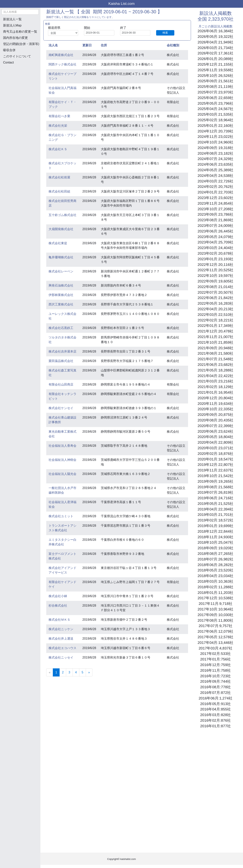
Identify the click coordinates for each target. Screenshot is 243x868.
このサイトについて (17, 56)
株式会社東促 (58, 243)
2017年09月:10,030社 (215, 615)
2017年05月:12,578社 (215, 637)
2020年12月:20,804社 (215, 398)
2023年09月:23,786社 (215, 214)
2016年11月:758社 (216, 670)
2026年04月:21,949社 (215, 42)
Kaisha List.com (121, 4)
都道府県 (54, 28)
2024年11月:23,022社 (215, 137)
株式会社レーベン (61, 271)
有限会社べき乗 (59, 116)
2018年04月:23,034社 (215, 576)
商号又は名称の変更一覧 (20, 32)
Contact (8, 62)
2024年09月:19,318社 (215, 148)
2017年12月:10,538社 (215, 598)
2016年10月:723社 (216, 676)
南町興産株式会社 (61, 55)
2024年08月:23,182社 (215, 153)
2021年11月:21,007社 (215, 337)
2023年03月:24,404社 (215, 248)
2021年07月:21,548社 (215, 359)
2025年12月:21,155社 (215, 64)
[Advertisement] (20, 88)
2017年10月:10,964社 (215, 609)
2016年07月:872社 (216, 693)
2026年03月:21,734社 (215, 48)
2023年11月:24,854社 (215, 203)
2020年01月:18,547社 (215, 459)
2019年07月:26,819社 (215, 492)
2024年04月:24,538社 (215, 176)
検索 (165, 33)
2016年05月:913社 (216, 704)
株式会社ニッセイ (61, 657)
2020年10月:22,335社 (215, 409)
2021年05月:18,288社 (215, 370)
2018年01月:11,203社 (215, 593)
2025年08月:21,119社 (215, 87)
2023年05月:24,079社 (215, 237)
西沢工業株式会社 (61, 304)
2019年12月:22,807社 (215, 465)
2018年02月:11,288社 (215, 587)
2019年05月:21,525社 (215, 504)
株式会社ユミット (61, 516)
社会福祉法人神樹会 (62, 460)
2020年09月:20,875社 (215, 415)
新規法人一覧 (12, 19)
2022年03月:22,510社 (215, 315)
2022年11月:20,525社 (215, 270)
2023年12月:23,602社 (215, 198)
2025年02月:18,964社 (215, 120)
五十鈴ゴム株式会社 (62, 215)
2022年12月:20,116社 (215, 265)
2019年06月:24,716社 (215, 498)
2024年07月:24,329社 (215, 159)
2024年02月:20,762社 (215, 187)
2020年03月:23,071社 (215, 448)
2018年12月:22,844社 (215, 531)
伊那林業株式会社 (61, 295)
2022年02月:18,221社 (215, 320)
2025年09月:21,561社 (215, 81)
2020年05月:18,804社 (215, 437)
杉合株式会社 (58, 606)
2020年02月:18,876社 (215, 454)
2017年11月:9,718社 (216, 604)
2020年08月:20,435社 (215, 420)
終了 (123, 28)
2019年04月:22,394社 (215, 509)
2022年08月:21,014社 (215, 287)
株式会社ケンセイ (61, 408)
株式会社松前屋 (59, 177)
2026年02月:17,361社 (215, 53)
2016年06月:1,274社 (216, 698)
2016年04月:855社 (216, 709)
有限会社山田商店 (61, 384)
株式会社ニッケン (61, 629)
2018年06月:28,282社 (215, 565)
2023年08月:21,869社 (215, 220)
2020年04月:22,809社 (215, 442)
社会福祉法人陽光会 (62, 474)
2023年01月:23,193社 (215, 259)
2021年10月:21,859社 (215, 342)
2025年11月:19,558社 (215, 70)
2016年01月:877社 (216, 726)
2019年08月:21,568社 (215, 487)
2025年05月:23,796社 (215, 103)
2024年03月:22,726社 (215, 181)
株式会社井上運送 (61, 639)
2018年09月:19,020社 (215, 548)
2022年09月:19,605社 (215, 281)
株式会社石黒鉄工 (61, 328)
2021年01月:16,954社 (215, 392)
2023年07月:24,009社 (215, 226)
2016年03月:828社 (216, 715)
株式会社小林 (58, 596)
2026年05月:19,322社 (215, 37)
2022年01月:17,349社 (215, 326)
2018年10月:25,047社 (215, 542)
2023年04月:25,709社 (215, 242)
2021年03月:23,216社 (215, 381)
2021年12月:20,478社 (215, 331)
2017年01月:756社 (216, 659)
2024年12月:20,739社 (215, 131)
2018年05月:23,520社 (215, 570)
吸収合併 (9, 50)
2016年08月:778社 (216, 687)
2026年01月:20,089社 (215, 59)
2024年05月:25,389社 (215, 170)
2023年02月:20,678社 (215, 253)
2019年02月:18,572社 (215, 520)
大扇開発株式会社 (61, 229)
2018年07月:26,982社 (215, 559)
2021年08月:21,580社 (215, 353)
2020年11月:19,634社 (215, 404)
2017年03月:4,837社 (216, 648)
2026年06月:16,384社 (215, 31)
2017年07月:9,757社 (216, 626)
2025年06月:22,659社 (215, 98)
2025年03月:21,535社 (215, 114)
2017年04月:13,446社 (215, 643)
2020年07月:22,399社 (215, 426)
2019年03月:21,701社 (215, 515)
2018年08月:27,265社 (215, 554)
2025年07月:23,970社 (215, 92)
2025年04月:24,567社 (215, 109)
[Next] (89, 672)
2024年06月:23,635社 (215, 164)
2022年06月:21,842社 (215, 298)
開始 (87, 28)
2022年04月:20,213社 (215, 309)
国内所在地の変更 (15, 38)
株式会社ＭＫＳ (59, 620)
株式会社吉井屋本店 (62, 351)
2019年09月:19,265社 (215, 481)
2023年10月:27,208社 (215, 209)
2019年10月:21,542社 (215, 476)
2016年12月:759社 (216, 665)
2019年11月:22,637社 (215, 470)
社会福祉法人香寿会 (62, 446)
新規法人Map (12, 25)
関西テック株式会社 (62, 64)
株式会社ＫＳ (58, 149)
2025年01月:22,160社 (215, 126)
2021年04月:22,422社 (215, 376)
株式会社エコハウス (62, 648)
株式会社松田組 (59, 191)
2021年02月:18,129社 (215, 387)
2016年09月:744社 (216, 681)
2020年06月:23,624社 (215, 431)
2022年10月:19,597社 (215, 276)
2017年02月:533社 (216, 654)
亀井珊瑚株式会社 (61, 257)
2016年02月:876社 (216, 720)
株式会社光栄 (58, 126)
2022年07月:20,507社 (215, 292)
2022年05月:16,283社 (215, 303)
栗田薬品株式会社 (61, 361)
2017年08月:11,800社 (215, 620)
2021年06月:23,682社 (215, 365)
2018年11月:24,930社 (215, 537)
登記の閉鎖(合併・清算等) (21, 44)
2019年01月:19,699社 (215, 526)
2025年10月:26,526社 (215, 76)
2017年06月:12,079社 (215, 631)
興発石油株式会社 (61, 285)
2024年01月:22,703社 (215, 192)
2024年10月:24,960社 (215, 142)
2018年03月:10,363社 (215, 581)
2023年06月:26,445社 (215, 231)
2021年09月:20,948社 (215, 348)
